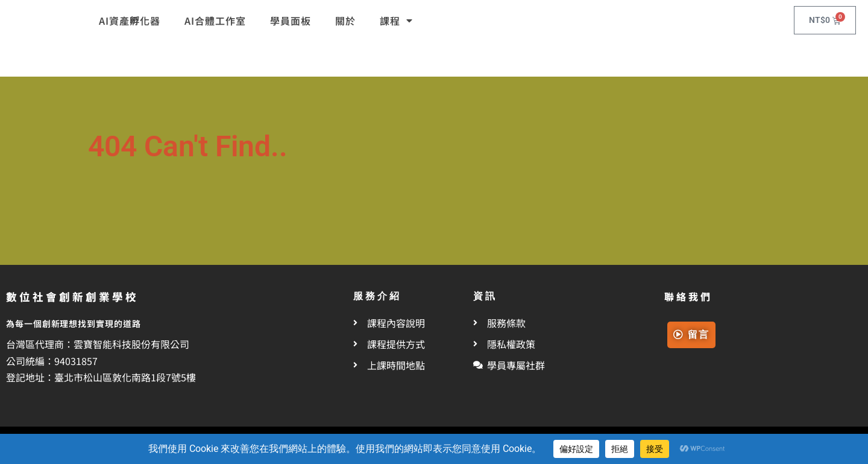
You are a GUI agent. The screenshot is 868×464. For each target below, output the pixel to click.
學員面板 (291, 21)
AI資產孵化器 (130, 21)
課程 (396, 21)
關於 (345, 21)
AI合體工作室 (215, 21)
